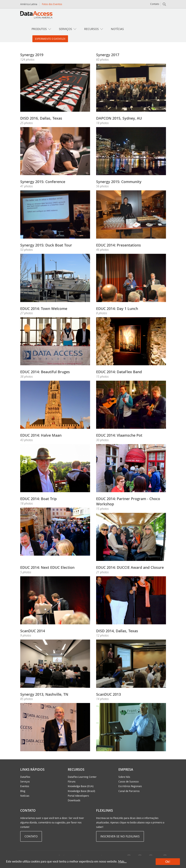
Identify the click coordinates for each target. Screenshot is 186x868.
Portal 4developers (78, 796)
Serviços (65, 29)
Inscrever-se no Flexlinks (120, 836)
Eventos (25, 786)
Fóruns (72, 781)
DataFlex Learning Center (82, 777)
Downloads (74, 800)
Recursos (91, 29)
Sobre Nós (124, 777)
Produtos (39, 29)
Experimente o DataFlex (50, 39)
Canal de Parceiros (129, 791)
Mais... (122, 861)
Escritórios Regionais (130, 786)
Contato (155, 4)
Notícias (117, 29)
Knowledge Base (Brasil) (81, 791)
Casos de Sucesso (129, 781)
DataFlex (25, 777)
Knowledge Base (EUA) (81, 786)
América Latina (29, 4)
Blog (23, 791)
